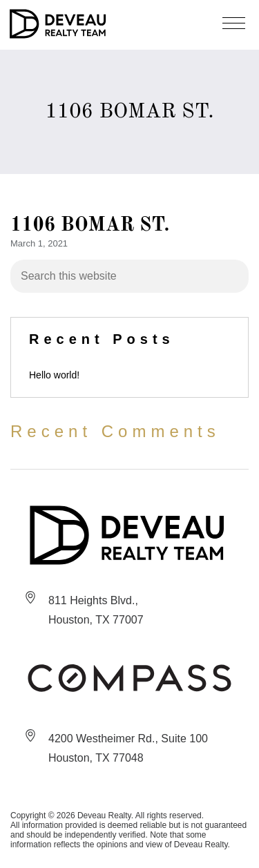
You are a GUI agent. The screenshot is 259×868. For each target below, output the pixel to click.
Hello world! (54, 375)
